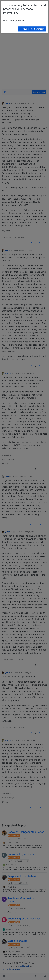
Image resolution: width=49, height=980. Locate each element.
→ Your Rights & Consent (32, 29)
